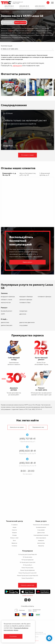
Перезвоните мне (38, 427)
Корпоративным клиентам (41, 535)
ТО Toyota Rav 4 (28, 565)
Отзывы (14, 535)
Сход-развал (23, 325)
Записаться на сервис (17, 427)
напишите (17, 66)
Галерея (14, 533)
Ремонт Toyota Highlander (28, 570)
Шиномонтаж (41, 543)
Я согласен (13, 636)
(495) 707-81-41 (9, 6)
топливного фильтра (44, 297)
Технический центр (14, 521)
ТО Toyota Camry (28, 557)
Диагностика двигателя (27, 323)
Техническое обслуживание (41, 525)
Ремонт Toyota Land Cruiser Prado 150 (28, 576)
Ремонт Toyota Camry (28, 568)
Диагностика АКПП (7, 325)
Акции (14, 527)
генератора (23, 311)
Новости (14, 530)
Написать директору (28, 585)
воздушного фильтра (8, 297)
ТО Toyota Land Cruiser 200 (28, 563)
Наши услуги (41, 521)
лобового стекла (6, 300)
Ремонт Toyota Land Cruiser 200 (28, 573)
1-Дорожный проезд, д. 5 (9, 8)
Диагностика (5, 323)
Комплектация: (7, 46)
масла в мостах (6, 303)
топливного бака (25, 303)
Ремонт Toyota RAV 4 (28, 578)
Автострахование (41, 538)
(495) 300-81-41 (40, 6)
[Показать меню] (52, 3)
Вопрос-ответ (14, 538)
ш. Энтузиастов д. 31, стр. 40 (40, 8)
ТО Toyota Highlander (28, 560)
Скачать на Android (28, 596)
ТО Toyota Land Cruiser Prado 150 (28, 555)
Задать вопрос (28, 262)
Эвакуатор (41, 546)
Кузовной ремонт (7, 311)
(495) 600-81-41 (24, 6)
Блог (14, 541)
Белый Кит (36, 641)
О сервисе (14, 525)
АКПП (3, 314)
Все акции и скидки (28, 155)
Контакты (14, 546)
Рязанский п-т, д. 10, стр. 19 (24, 8)
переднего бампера (26, 297)
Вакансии (14, 543)
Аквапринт (41, 541)
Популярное (28, 551)
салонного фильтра (26, 300)
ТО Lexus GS (8, 23)
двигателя (23, 314)
